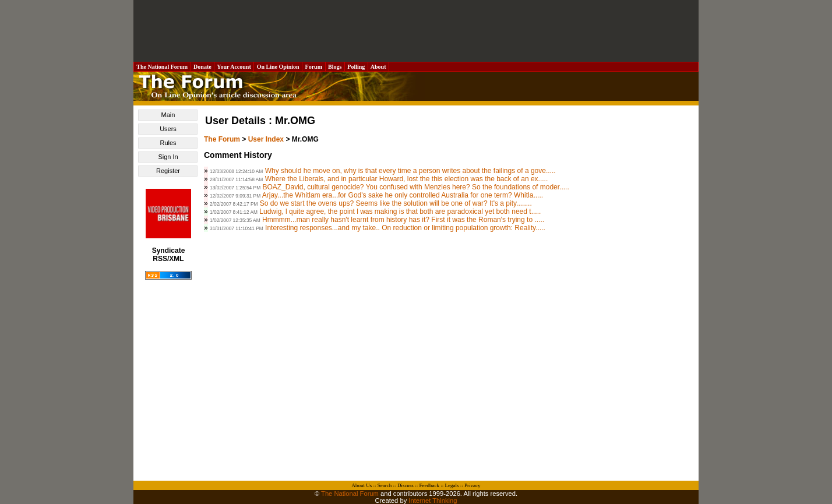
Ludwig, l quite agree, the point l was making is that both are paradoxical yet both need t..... (400, 212)
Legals (452, 485)
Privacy (473, 485)
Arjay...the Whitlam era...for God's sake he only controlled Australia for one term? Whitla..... (403, 195)
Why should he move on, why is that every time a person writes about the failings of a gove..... (410, 171)
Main (168, 115)
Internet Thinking (433, 501)
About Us (362, 485)
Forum (313, 67)
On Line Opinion (278, 67)
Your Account (234, 67)
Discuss (406, 485)
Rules (168, 143)
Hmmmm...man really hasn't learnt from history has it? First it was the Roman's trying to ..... (403, 220)
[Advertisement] (416, 31)
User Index (266, 139)
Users (168, 129)
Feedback (429, 485)
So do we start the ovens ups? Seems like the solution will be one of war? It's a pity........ (396, 203)
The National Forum (162, 67)
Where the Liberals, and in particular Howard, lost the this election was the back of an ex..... (407, 179)
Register (168, 171)
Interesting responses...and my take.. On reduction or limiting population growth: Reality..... (405, 228)
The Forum (222, 139)
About (378, 67)
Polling (356, 67)
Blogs (335, 67)
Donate (203, 67)
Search (385, 485)
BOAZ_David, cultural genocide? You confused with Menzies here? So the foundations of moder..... (415, 187)
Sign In (168, 157)
